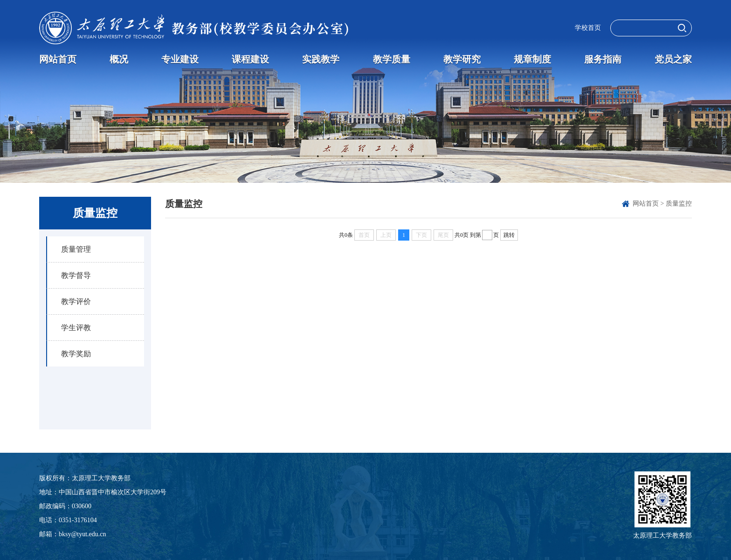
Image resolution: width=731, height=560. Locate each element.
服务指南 (603, 59)
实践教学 (321, 59)
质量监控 (679, 204)
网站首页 (58, 59)
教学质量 (392, 59)
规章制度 (532, 59)
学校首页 (588, 28)
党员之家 (673, 59)
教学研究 (462, 59)
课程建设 (250, 59)
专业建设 (180, 59)
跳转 (509, 235)
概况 (119, 59)
